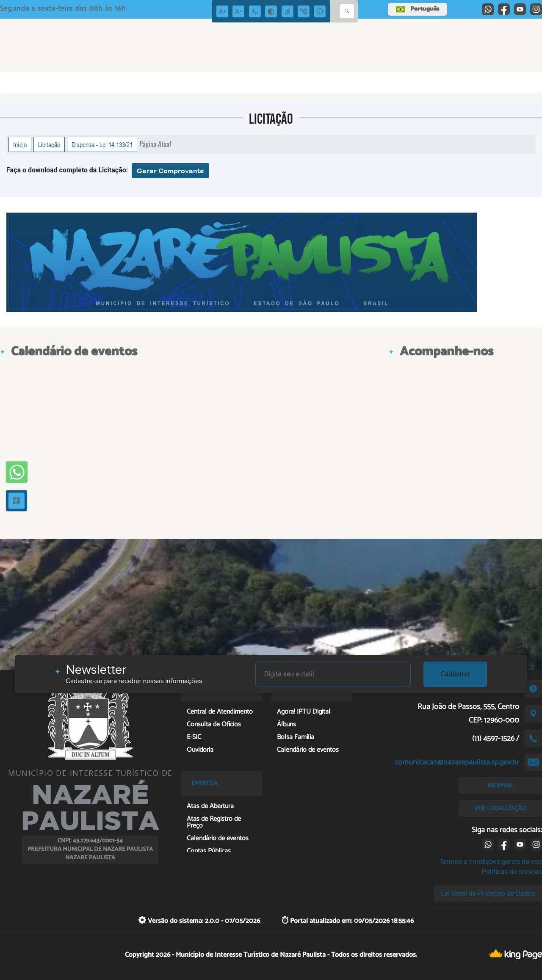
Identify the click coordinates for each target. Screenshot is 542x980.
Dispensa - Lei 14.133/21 (102, 144)
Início (20, 144)
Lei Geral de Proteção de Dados (488, 893)
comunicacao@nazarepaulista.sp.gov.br (457, 762)
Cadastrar (455, 674)
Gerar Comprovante (170, 171)
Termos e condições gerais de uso (491, 862)
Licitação (49, 144)
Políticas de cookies (512, 872)
